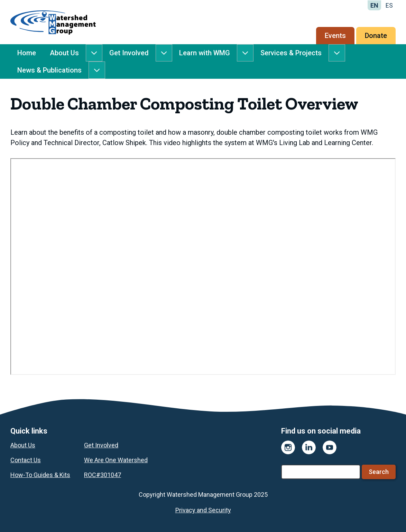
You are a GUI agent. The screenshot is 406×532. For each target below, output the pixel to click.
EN (374, 5)
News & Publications (49, 70)
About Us (64, 53)
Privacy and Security (203, 510)
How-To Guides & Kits (40, 475)
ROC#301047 (103, 475)
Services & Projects (291, 53)
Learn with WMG (205, 53)
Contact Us (26, 460)
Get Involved (129, 53)
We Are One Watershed (116, 460)
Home (27, 53)
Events (335, 36)
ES (389, 5)
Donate (376, 36)
